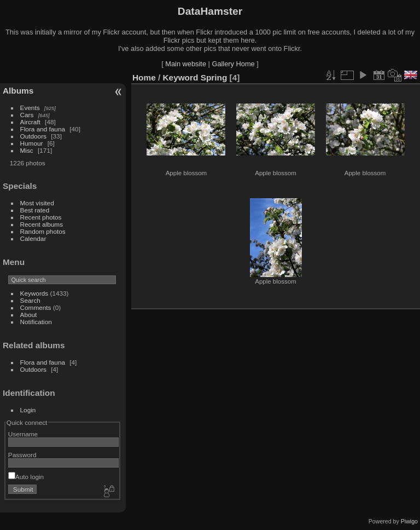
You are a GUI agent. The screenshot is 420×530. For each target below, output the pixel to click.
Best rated (35, 210)
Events (30, 108)
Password (22, 455)
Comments (36, 307)
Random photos (43, 231)
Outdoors (33, 136)
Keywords (34, 293)
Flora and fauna (43, 129)
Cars (27, 115)
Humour (32, 143)
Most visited (37, 203)
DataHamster (210, 11)
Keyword (181, 77)
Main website (186, 64)
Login (28, 410)
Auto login (26, 477)
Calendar (33, 238)
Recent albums (42, 224)
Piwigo (409, 521)
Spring (214, 77)
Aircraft (30, 122)
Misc (27, 150)
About (29, 315)
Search (30, 300)
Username (23, 434)
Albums (18, 91)
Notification (36, 322)
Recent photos (41, 217)
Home (144, 77)
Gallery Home (233, 64)
